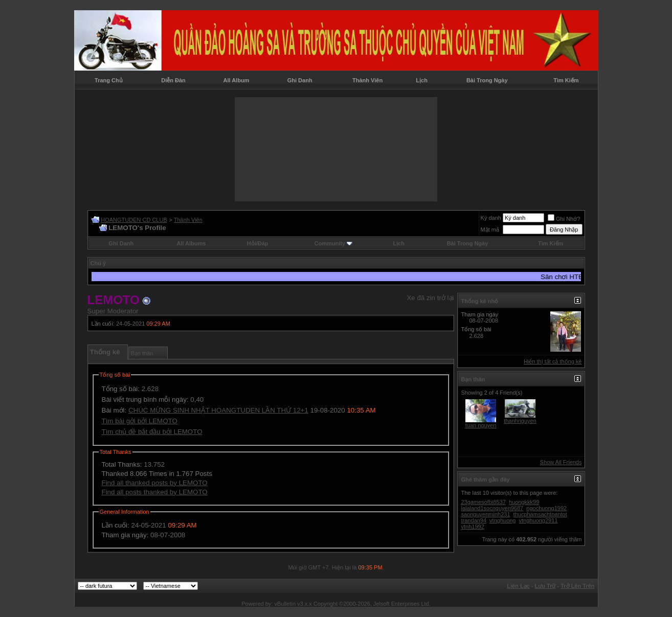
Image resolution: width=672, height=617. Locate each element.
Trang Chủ (109, 80)
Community (334, 243)
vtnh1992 (473, 527)
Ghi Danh (300, 80)
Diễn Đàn (173, 80)
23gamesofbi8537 (484, 502)
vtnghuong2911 (539, 520)
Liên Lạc (518, 586)
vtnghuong (502, 520)
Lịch (422, 80)
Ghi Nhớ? (564, 219)
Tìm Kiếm (566, 80)
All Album (236, 80)
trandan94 (474, 520)
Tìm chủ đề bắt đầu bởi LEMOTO (152, 432)
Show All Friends (561, 462)
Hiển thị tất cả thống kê (553, 361)
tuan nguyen (481, 425)
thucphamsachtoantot (540, 514)
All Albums (191, 243)
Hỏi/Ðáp (258, 243)
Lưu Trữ (545, 586)
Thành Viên (367, 80)
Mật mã (490, 230)
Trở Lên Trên (577, 586)
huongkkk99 (524, 502)
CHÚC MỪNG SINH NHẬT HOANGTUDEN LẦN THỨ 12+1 (218, 410)
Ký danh (491, 218)
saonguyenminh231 (486, 514)
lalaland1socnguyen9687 (492, 508)
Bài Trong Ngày (487, 80)
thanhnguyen (520, 421)
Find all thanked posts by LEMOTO (155, 483)
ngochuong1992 (546, 508)
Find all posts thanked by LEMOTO (155, 492)
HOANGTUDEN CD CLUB (134, 220)
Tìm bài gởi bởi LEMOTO (140, 421)
